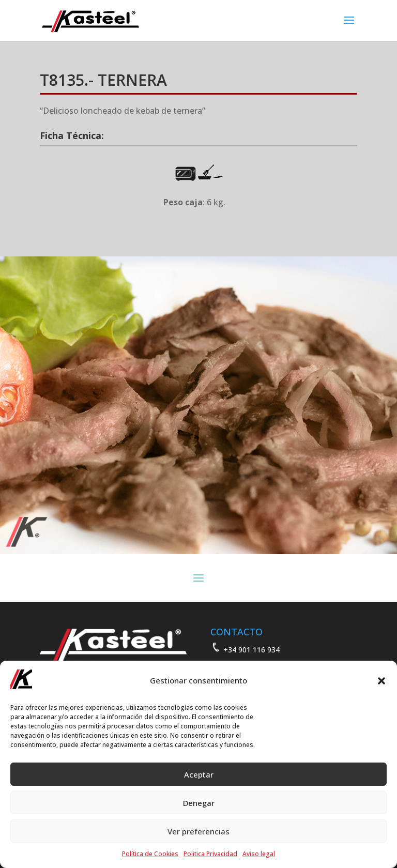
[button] (381, 681)
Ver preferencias (198, 831)
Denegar (199, 803)
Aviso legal (259, 854)
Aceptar (199, 774)
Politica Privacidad (210, 854)
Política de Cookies (150, 854)
